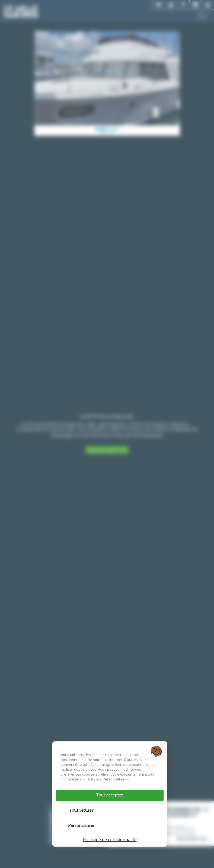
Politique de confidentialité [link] (110, 839)
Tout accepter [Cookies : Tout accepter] (109, 795)
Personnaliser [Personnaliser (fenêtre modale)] (82, 825)
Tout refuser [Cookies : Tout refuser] (82, 810)
